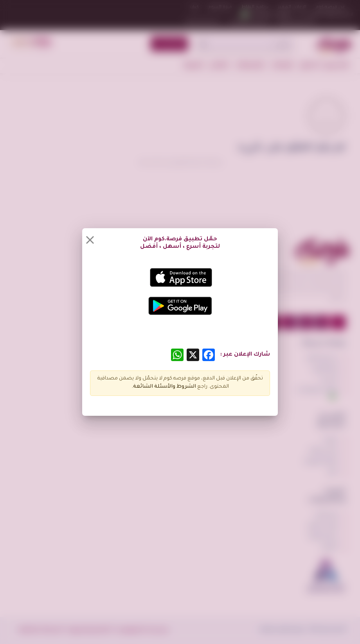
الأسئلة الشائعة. (152, 387)
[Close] (90, 240)
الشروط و (184, 387)
